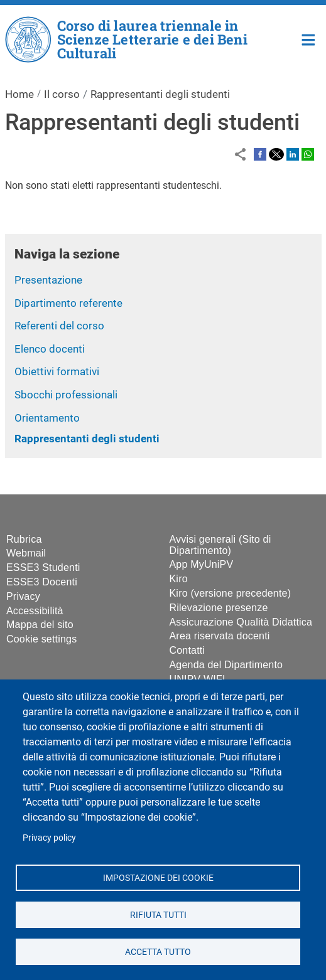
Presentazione (48, 280)
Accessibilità (35, 611)
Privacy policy (49, 838)
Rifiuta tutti (158, 914)
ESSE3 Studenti (43, 567)
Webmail (26, 553)
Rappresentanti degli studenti (87, 439)
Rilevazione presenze (219, 608)
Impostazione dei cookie (158, 877)
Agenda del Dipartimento (226, 665)
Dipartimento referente (68, 303)
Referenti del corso (59, 326)
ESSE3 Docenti (42, 582)
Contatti (187, 650)
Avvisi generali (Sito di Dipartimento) (220, 545)
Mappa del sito (40, 625)
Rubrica (24, 539)
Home (309, 39)
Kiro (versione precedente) (231, 593)
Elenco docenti (50, 349)
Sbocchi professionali (66, 395)
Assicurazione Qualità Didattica (241, 622)
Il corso (62, 94)
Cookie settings (41, 639)
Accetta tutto (158, 951)
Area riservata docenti (220, 636)
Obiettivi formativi (57, 371)
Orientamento (47, 418)
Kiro (179, 579)
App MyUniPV (202, 564)
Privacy (23, 596)
